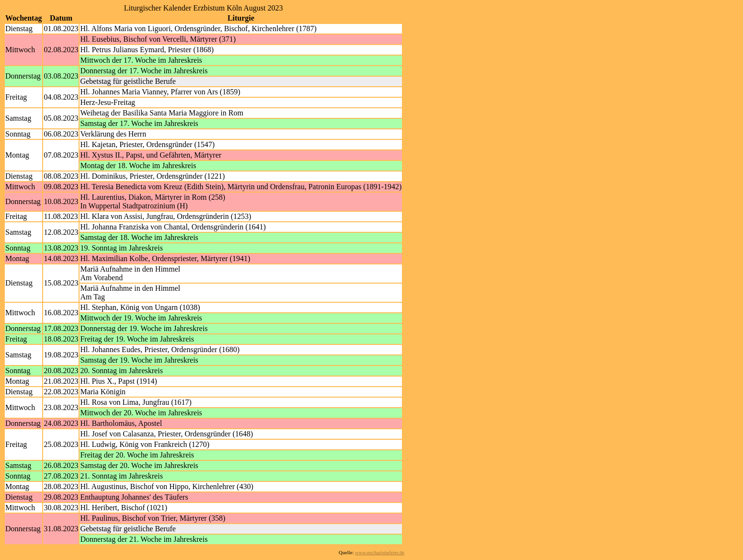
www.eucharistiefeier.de (380, 553)
